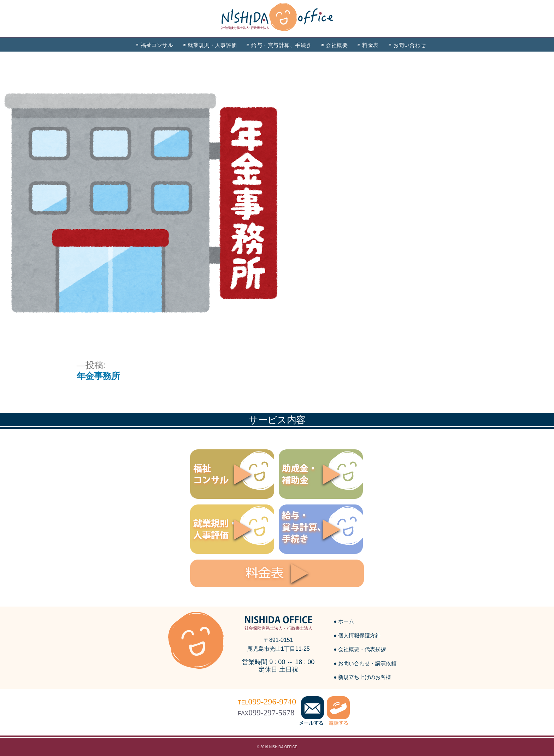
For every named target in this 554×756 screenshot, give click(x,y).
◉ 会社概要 (334, 45)
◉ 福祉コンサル (154, 45)
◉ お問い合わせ (407, 45)
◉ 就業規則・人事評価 (210, 45)
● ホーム (344, 621)
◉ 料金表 (368, 45)
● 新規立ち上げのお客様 (362, 677)
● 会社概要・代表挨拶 (360, 649)
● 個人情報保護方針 (357, 635)
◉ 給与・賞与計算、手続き (279, 45)
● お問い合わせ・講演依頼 (365, 663)
